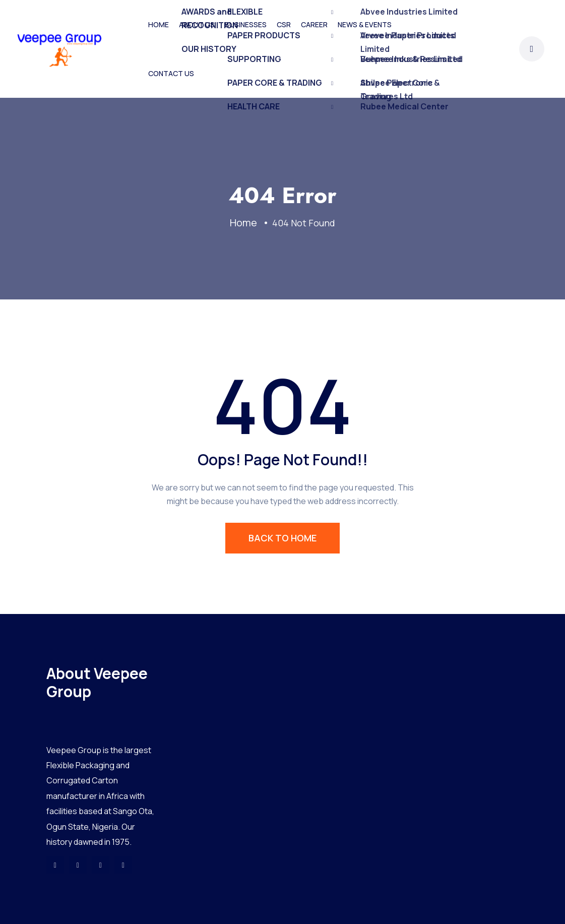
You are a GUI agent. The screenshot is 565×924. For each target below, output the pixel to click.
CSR (284, 24)
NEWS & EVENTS (365, 24)
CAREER (314, 24)
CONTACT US (171, 73)
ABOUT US (197, 24)
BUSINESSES (246, 24)
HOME (159, 24)
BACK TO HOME (282, 538)
